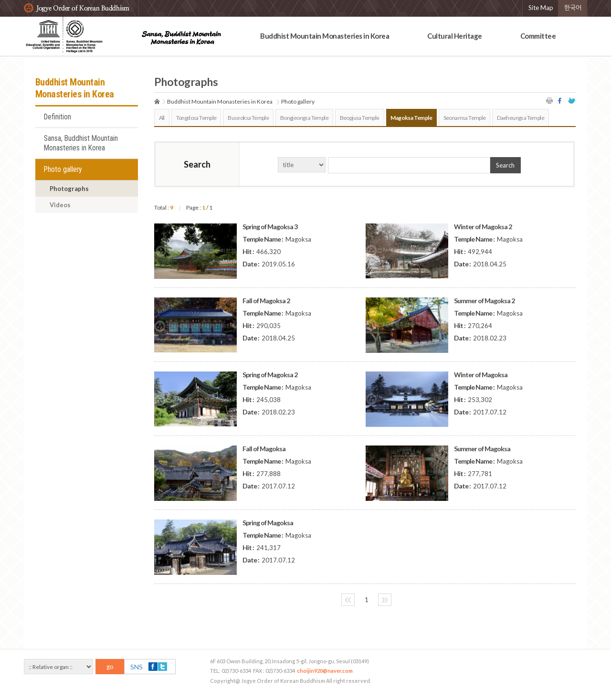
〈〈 (348, 600)
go (110, 667)
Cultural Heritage (455, 36)
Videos (60, 205)
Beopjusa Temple (360, 118)
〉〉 (385, 600)
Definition (58, 117)
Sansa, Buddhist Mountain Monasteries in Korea (81, 143)
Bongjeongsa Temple (304, 118)
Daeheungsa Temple (521, 118)
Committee (538, 36)
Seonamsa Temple (465, 118)
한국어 (573, 8)
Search (505, 165)
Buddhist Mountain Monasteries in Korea (325, 36)
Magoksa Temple (411, 118)
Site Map (541, 8)
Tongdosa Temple (196, 118)
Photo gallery (63, 170)
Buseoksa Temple (248, 118)
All (162, 118)
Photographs (69, 189)
